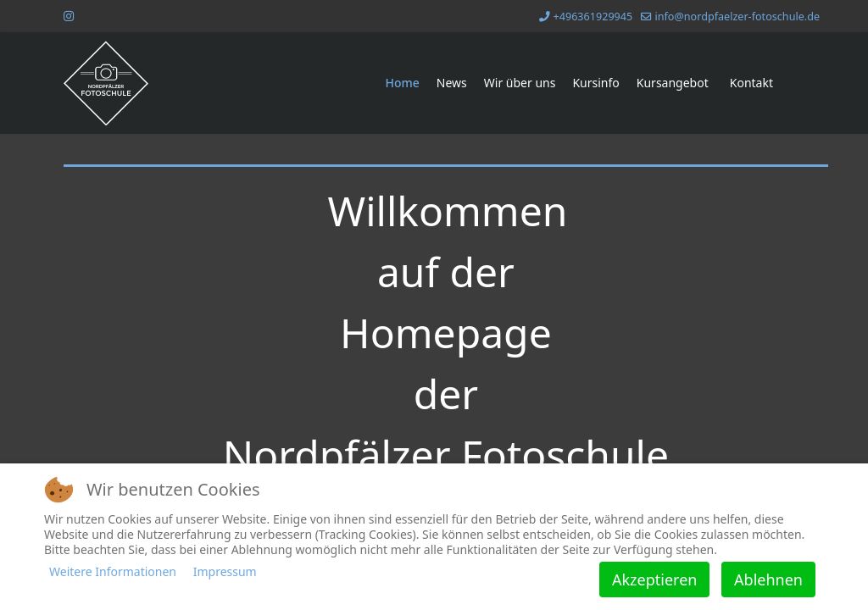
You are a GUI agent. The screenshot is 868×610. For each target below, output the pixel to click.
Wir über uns (520, 83)
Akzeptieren (654, 579)
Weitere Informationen (113, 571)
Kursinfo (595, 83)
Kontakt (751, 83)
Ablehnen (768, 579)
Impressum (225, 571)
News (452, 83)
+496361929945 (593, 17)
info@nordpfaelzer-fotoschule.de (737, 17)
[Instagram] (69, 16)
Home (402, 83)
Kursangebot (673, 83)
